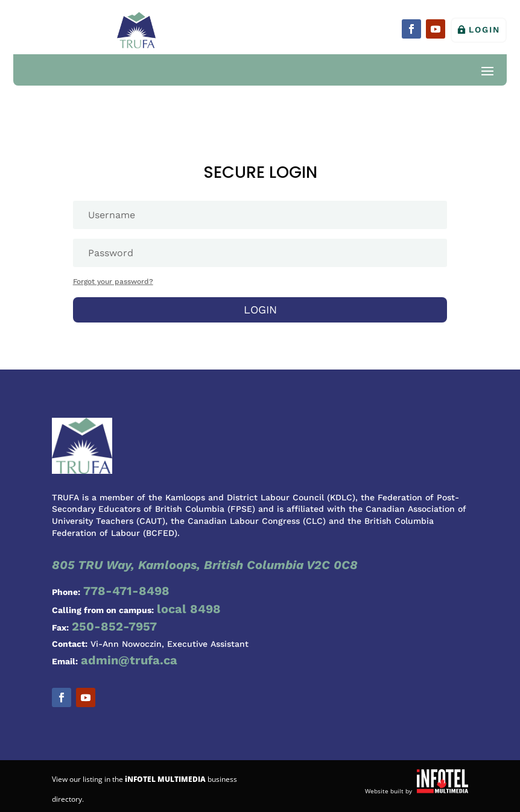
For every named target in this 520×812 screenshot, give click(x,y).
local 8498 (189, 609)
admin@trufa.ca (129, 660)
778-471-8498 (126, 591)
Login (484, 30)
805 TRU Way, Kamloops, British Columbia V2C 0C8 (205, 565)
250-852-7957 (114, 626)
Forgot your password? (113, 282)
